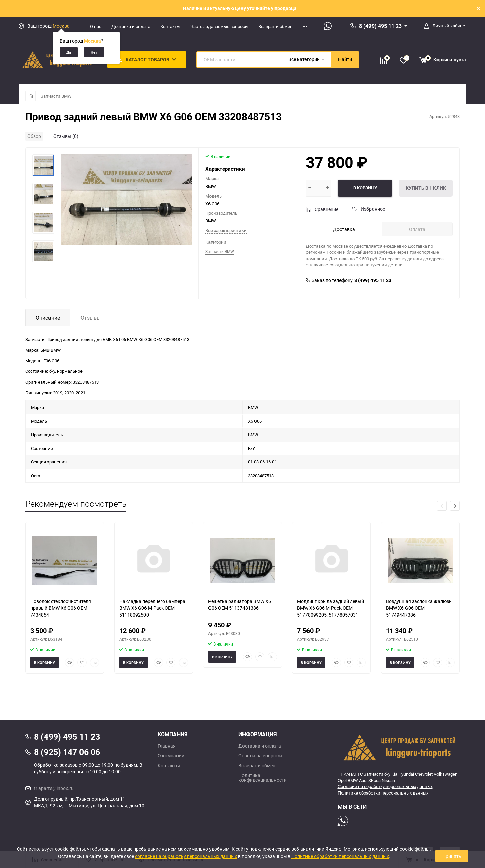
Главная (167, 746)
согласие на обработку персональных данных (186, 856)
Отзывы (91, 318)
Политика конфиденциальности (263, 778)
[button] (455, 506)
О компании (171, 756)
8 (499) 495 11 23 (380, 26)
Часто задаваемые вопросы (219, 26)
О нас (96, 26)
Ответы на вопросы (260, 756)
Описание (48, 318)
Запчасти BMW (56, 96)
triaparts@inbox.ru (54, 788)
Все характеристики (226, 230)
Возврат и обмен (276, 26)
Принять (452, 856)
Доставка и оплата (131, 26)
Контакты (170, 26)
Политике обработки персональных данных (383, 793)
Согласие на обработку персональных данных (385, 786)
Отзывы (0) (66, 136)
